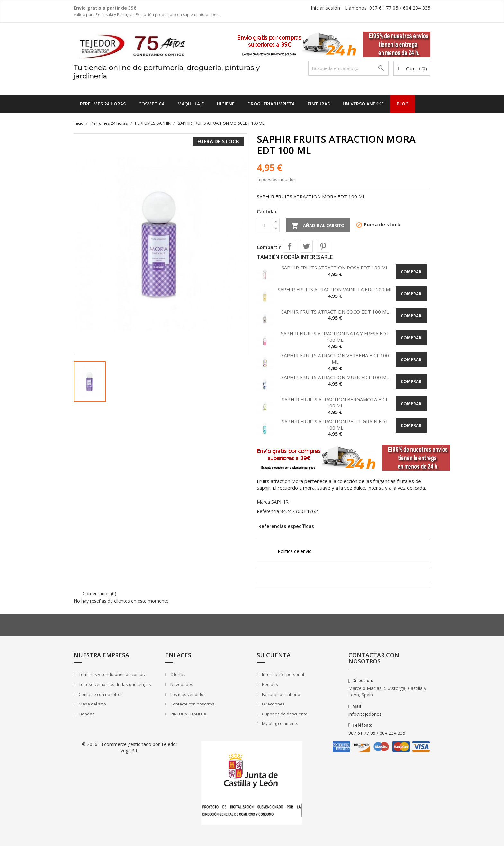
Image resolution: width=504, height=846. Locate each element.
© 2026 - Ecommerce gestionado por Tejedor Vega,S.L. (130, 747)
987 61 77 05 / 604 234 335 (377, 733)
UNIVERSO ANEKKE (363, 104)
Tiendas (86, 714)
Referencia (268, 511)
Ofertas (177, 674)
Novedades (181, 684)
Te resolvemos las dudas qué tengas (114, 684)
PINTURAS (319, 104)
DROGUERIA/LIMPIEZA (271, 104)
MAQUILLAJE (191, 104)
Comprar (411, 272)
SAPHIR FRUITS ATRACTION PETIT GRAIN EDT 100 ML (335, 424)
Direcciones (273, 704)
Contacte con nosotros (100, 694)
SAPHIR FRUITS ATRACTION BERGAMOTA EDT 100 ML (335, 403)
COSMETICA (152, 104)
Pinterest (323, 246)
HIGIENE (226, 104)
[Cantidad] (265, 225)
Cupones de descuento (284, 714)
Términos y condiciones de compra (112, 674)
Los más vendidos (188, 694)
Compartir (290, 246)
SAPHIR (280, 502)
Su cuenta (274, 655)
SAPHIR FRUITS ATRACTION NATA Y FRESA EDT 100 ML (335, 337)
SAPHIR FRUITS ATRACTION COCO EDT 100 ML (335, 312)
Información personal (283, 674)
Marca (263, 502)
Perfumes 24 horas (103, 104)
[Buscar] (348, 68)
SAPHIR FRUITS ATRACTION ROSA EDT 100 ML (335, 268)
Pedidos (270, 684)
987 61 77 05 (384, 8)
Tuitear (306, 246)
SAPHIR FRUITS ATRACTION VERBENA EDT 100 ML (335, 359)
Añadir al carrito (318, 226)
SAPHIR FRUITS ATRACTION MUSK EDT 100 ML (335, 377)
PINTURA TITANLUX (188, 714)
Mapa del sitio (92, 704)
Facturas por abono (281, 694)
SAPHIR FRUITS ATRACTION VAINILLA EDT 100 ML (335, 289)
